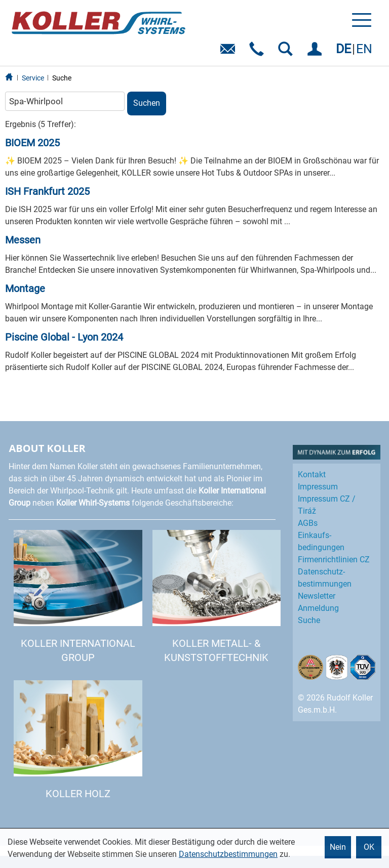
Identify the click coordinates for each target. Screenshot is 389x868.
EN (364, 49)
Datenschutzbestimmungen (228, 854)
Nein (338, 847)
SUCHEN (287, 52)
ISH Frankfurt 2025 (47, 191)
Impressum (318, 487)
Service (33, 78)
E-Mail (230, 52)
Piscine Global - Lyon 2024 (64, 337)
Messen (23, 240)
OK (369, 847)
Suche (62, 78)
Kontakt (312, 474)
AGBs (308, 523)
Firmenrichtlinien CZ (334, 560)
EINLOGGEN (316, 52)
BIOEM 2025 (32, 143)
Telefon (259, 52)
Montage (25, 288)
